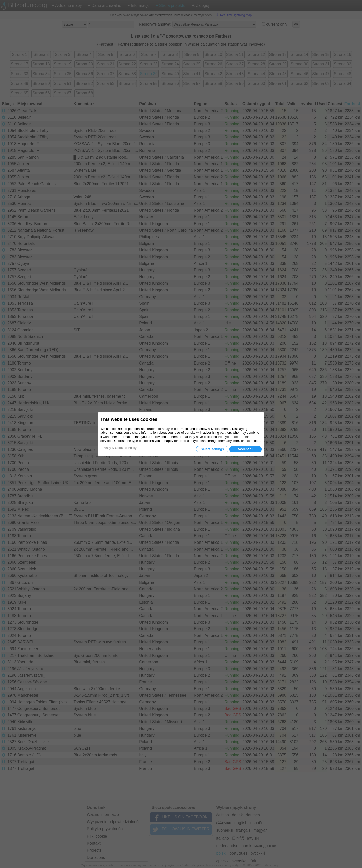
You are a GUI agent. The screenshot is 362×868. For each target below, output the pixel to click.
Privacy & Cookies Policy (118, 448)
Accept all (245, 449)
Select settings (212, 449)
